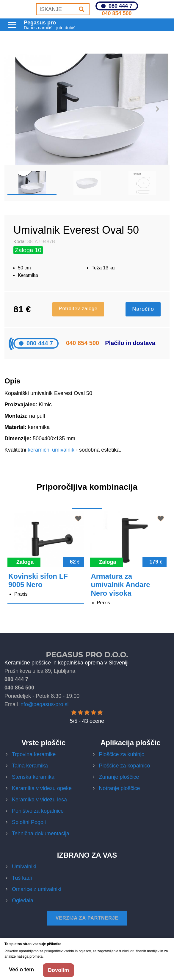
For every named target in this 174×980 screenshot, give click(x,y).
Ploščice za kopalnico (125, 766)
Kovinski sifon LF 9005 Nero (38, 580)
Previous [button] (16, 109)
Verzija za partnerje (87, 918)
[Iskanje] (81, 9)
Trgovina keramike (34, 754)
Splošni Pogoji (29, 822)
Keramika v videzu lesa (39, 800)
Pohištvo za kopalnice (38, 811)
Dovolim (58, 970)
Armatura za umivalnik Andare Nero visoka (121, 585)
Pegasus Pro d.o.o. (87, 655)
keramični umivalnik (51, 450)
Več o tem (21, 970)
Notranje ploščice (120, 788)
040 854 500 (117, 13)
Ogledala (23, 901)
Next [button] (158, 109)
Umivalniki (24, 867)
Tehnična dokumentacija (41, 834)
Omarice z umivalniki (37, 889)
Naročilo (143, 309)
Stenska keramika (33, 777)
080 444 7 (120, 6)
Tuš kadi (22, 878)
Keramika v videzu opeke (42, 788)
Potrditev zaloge (78, 309)
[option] (87, 109)
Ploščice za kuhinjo (122, 754)
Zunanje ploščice (119, 777)
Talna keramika (30, 766)
